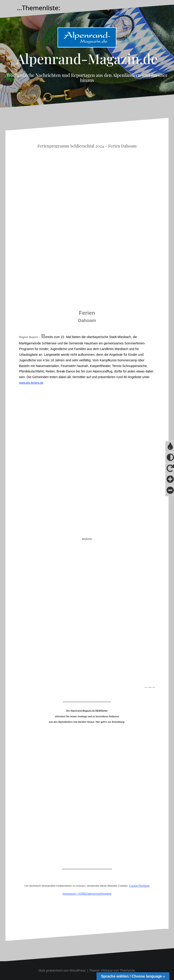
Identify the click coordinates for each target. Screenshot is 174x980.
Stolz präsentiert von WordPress (62, 970)
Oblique (107, 970)
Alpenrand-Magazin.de (87, 58)
